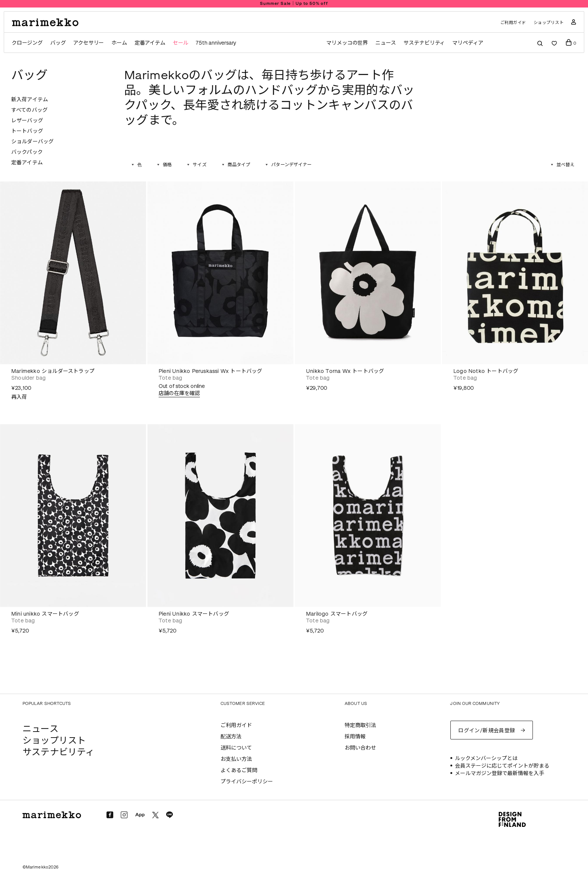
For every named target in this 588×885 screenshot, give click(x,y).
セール (181, 43)
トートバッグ (27, 131)
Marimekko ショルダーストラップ (53, 371)
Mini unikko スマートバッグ (45, 614)
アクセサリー (88, 43)
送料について (236, 748)
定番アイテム (150, 43)
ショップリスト (549, 23)
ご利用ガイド (513, 23)
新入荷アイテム (30, 100)
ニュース (386, 43)
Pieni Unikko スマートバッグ (194, 614)
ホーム (119, 43)
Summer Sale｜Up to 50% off (294, 4)
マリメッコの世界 (347, 43)
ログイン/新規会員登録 (487, 731)
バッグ (58, 43)
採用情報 (355, 737)
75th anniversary (216, 43)
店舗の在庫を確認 (179, 393)
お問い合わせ (360, 748)
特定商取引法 (360, 725)
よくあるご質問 (239, 770)
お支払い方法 (236, 759)
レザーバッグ (27, 121)
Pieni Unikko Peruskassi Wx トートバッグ (211, 371)
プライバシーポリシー (247, 782)
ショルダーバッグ (32, 142)
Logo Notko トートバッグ (486, 371)
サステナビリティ (424, 43)
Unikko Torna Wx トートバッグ (345, 371)
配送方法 (231, 737)
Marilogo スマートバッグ (337, 614)
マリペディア (468, 43)
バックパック (27, 152)
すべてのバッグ (29, 110)
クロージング (27, 43)
